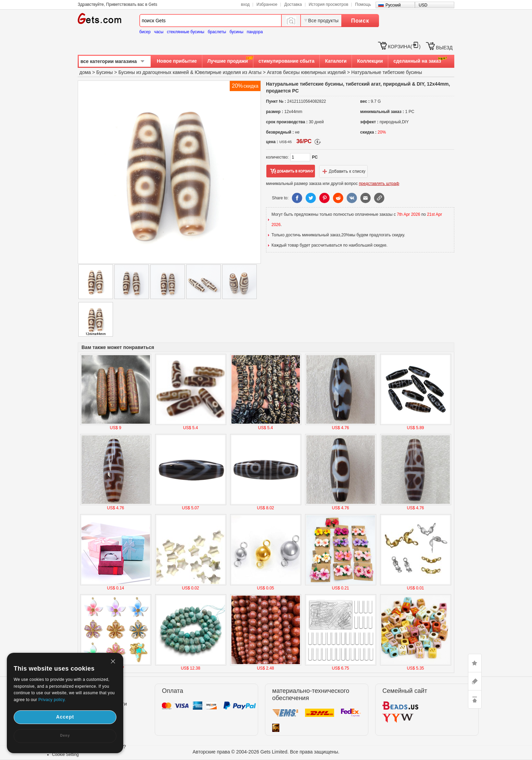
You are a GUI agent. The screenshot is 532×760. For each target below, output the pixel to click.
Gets (99, 18)
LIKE (475, 663)
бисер (145, 32)
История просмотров (329, 4)
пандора (255, 32)
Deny (65, 736)
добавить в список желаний (343, 171)
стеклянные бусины (186, 32)
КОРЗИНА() (404, 47)
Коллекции (370, 61)
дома (85, 72)
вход (245, 4)
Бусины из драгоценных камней (154, 72)
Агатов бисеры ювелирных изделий (306, 72)
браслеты (217, 32)
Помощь (363, 4)
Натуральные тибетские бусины (387, 72)
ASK (475, 681)
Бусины (104, 72)
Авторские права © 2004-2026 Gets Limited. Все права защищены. (266, 752)
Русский (393, 5)
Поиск (360, 21)
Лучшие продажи (228, 61)
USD (423, 5)
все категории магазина (109, 61)
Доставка (293, 4)
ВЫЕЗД (444, 48)
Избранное (267, 4)
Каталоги (336, 61)
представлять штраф (379, 184)
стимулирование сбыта (286, 61)
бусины (236, 32)
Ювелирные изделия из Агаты (228, 72)
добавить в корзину (291, 171)
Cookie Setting (65, 755)
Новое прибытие (177, 61)
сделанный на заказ (417, 61)
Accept (65, 717)
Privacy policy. (52, 700)
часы (159, 32)
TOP (475, 699)
